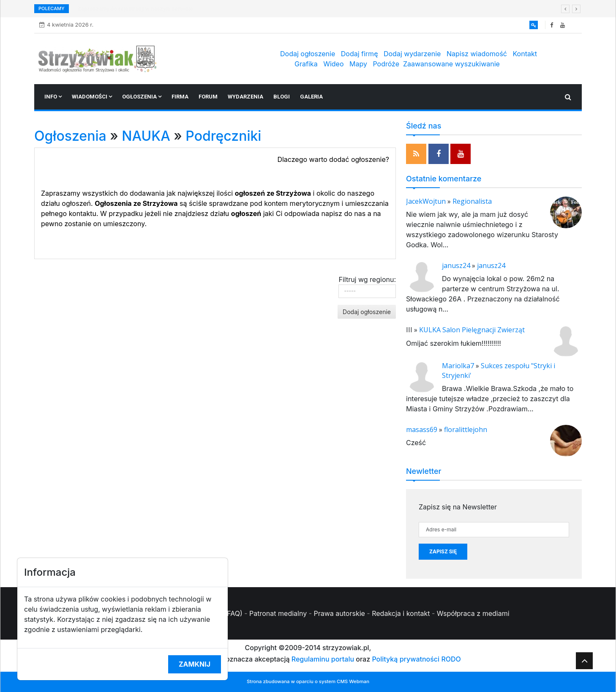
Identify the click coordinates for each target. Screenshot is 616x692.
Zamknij (195, 664)
